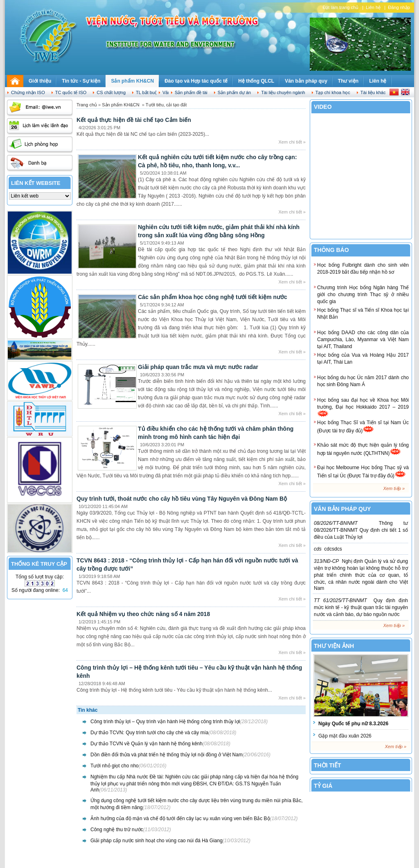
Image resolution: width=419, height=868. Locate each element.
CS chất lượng (111, 92)
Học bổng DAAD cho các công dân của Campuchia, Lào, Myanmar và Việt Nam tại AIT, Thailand (363, 340)
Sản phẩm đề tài (191, 92)
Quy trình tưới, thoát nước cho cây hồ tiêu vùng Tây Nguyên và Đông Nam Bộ (182, 499)
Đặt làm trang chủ (340, 7)
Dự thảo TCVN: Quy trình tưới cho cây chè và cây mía (150, 733)
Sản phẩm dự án (234, 92)
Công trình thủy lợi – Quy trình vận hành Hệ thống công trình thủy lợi (165, 722)
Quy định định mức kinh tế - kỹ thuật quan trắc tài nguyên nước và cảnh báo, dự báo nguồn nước (361, 607)
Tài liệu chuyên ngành (283, 92)
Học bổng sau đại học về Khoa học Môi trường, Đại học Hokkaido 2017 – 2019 (363, 407)
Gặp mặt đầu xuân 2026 (345, 736)
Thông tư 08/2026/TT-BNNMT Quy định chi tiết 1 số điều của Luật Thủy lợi (361, 530)
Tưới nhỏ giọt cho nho (115, 766)
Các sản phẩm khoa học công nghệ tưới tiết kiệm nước (213, 297)
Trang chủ (87, 105)
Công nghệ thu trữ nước (117, 830)
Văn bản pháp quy (306, 81)
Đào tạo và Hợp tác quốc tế (196, 81)
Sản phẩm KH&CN (132, 81)
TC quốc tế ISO (71, 92)
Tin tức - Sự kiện (81, 81)
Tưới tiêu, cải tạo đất (166, 105)
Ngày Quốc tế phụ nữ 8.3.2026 (353, 724)
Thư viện (348, 81)
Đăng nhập (399, 7)
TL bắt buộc (148, 92)
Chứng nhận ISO (28, 92)
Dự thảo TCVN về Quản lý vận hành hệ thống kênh (146, 744)
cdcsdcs (328, 549)
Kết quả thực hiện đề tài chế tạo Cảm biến (134, 120)
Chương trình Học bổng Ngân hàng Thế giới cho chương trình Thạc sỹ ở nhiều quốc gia (363, 295)
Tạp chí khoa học (333, 92)
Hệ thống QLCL (256, 81)
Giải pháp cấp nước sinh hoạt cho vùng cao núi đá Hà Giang (157, 841)
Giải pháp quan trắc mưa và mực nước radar (198, 367)
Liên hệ (373, 7)
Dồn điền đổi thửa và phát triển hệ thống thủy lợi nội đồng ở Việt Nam (167, 755)
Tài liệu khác (373, 92)
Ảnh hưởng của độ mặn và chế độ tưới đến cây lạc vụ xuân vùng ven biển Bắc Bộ (180, 819)
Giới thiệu (40, 81)
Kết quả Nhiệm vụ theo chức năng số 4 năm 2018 (143, 614)
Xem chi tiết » (292, 142)
